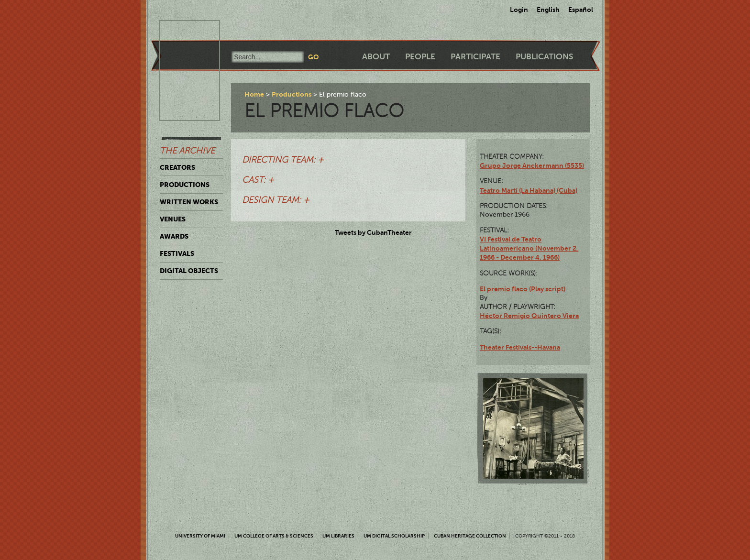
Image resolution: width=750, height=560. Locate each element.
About (376, 57)
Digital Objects (189, 271)
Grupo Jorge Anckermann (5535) (532, 165)
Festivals (177, 253)
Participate (475, 57)
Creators (177, 167)
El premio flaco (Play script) (523, 289)
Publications (544, 57)
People (420, 57)
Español (581, 10)
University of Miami (200, 536)
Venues (173, 219)
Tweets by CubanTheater (373, 232)
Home (254, 94)
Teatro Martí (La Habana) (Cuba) (529, 190)
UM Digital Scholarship (394, 536)
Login (519, 10)
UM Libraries (338, 536)
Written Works (189, 202)
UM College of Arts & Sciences (274, 536)
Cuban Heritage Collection (470, 536)
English (548, 10)
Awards (174, 236)
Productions (185, 185)
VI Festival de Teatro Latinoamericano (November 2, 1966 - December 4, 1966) (529, 248)
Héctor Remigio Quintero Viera (529, 316)
